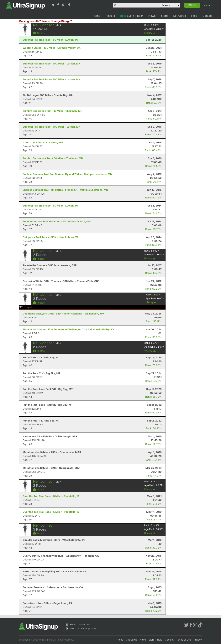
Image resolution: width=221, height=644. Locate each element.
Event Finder (132, 16)
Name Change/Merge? (57, 21)
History (150, 33)
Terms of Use (184, 640)
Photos (39, 33)
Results (110, 16)
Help (194, 16)
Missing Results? (30, 21)
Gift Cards (179, 16)
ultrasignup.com (86, 628)
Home (96, 16)
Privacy (198, 640)
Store (164, 16)
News (152, 16)
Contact (208, 16)
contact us (84, 624)
